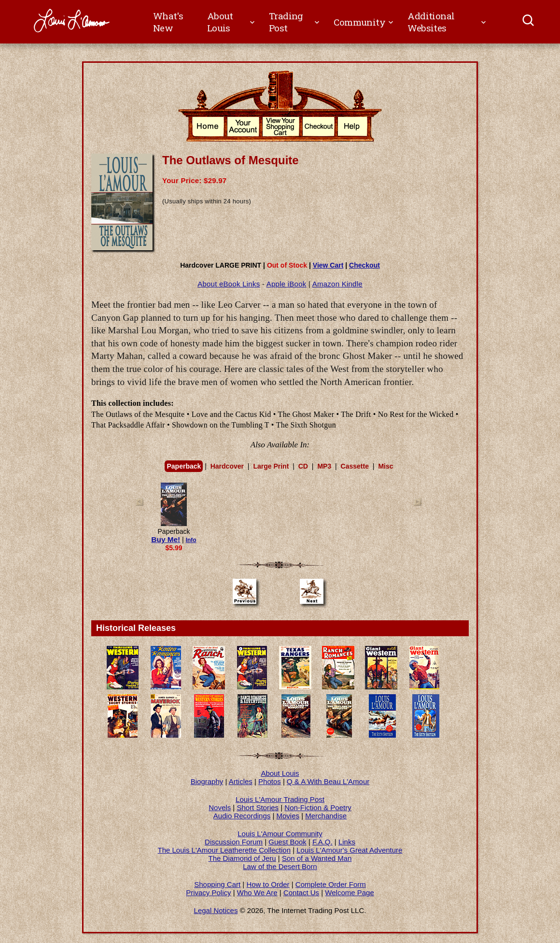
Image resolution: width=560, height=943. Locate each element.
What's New (168, 22)
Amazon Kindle (337, 284)
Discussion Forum (234, 842)
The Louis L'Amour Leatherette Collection (224, 850)
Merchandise (326, 816)
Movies (288, 816)
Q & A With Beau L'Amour (328, 781)
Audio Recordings (242, 816)
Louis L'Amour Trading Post (280, 799)
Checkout (364, 265)
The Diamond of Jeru (242, 858)
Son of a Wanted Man (317, 858)
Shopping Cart (217, 884)
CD (303, 466)
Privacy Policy (208, 893)
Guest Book (287, 842)
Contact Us (301, 893)
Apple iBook (287, 284)
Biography (207, 781)
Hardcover (227, 466)
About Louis (280, 773)
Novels (220, 807)
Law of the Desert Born (280, 866)
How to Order (268, 884)
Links (347, 842)
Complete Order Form (331, 884)
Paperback (184, 466)
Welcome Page (349, 893)
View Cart (328, 265)
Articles (241, 781)
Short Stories (258, 807)
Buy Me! (166, 539)
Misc (385, 466)
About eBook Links (229, 284)
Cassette (355, 466)
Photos (270, 781)
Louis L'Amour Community (280, 834)
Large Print (271, 466)
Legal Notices (216, 910)
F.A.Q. (322, 842)
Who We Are (257, 893)
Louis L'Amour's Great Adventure (349, 850)
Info (191, 540)
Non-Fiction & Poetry (318, 807)
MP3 (324, 466)
